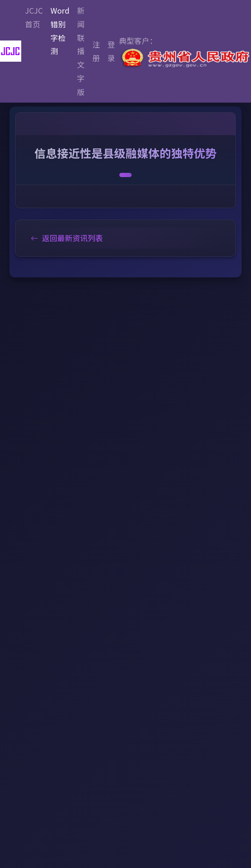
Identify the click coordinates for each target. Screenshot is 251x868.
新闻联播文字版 (81, 51)
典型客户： (185, 52)
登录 (111, 51)
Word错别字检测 (60, 31)
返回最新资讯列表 (67, 238)
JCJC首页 (34, 17)
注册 (96, 51)
